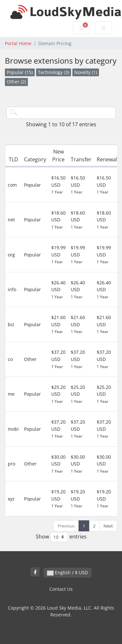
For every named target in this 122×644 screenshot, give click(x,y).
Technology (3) (54, 72)
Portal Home (18, 43)
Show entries (61, 537)
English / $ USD (67, 572)
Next (108, 526)
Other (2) (16, 82)
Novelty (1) (86, 72)
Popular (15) (20, 72)
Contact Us (61, 589)
